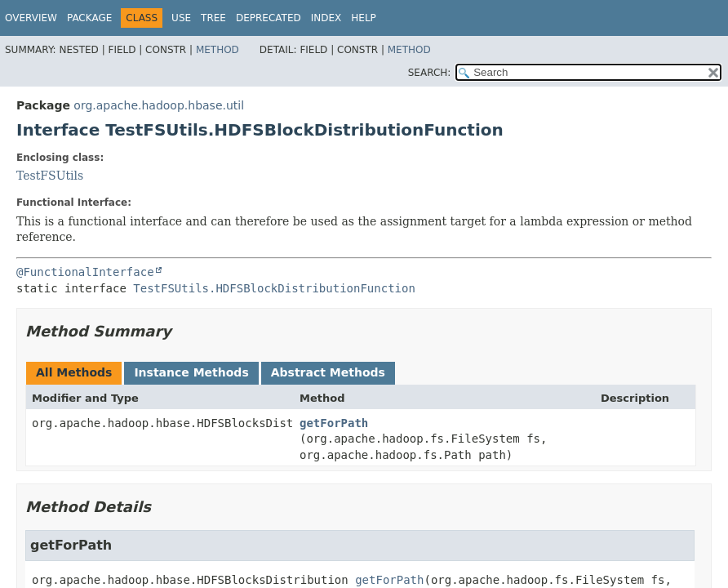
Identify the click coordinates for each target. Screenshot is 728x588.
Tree (213, 18)
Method (218, 50)
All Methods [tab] (74, 372)
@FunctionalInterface (85, 272)
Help (364, 18)
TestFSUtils (50, 176)
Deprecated (269, 18)
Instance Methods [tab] (191, 372)
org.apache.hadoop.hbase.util (159, 105)
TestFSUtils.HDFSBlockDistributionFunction (274, 288)
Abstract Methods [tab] (328, 372)
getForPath (334, 423)
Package (89, 18)
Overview (31, 18)
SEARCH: (430, 73)
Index (326, 18)
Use (181, 18)
